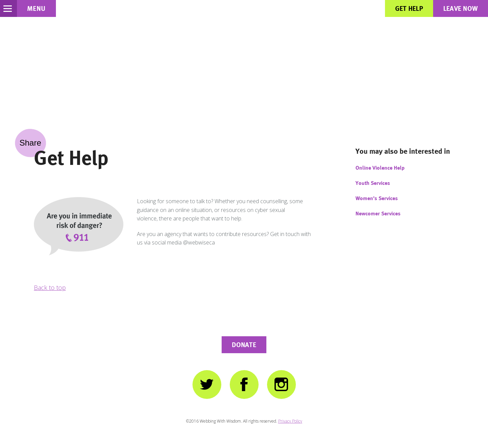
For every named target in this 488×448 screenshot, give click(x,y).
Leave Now (461, 8)
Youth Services (373, 183)
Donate (244, 345)
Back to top (50, 287)
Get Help (409, 8)
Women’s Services (377, 198)
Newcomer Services (378, 214)
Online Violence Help (380, 168)
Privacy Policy (290, 421)
